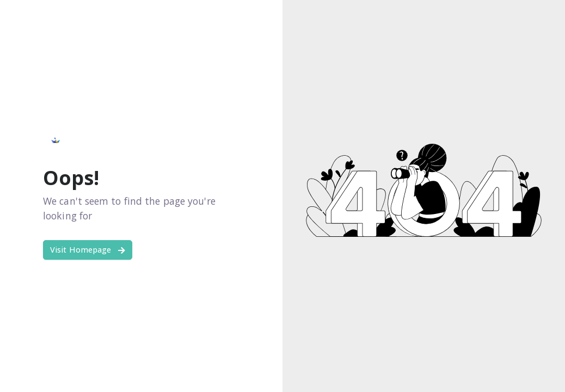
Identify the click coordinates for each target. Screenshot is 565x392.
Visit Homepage (88, 250)
